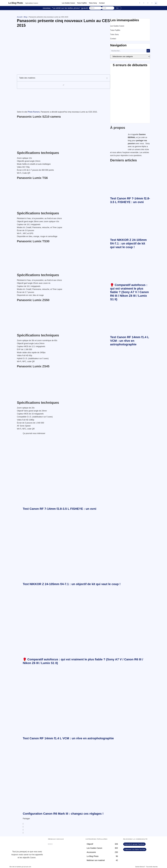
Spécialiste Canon (32, 3)
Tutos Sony (93, 3)
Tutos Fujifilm (82, 3)
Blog (25, 17)
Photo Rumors (34, 112)
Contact (102, 3)
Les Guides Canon (68, 3)
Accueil (19, 17)
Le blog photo (16, 3)
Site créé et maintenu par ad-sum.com (20, 867)
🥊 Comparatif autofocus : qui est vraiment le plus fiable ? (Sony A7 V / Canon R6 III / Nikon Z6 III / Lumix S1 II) (129, 292)
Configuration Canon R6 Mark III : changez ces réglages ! (63, 814)
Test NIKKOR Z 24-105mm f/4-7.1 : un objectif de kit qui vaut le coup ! (128, 243)
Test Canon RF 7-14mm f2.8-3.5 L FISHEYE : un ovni (60, 509)
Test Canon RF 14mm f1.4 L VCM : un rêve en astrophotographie (130, 341)
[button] (156, 3)
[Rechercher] (148, 51)
